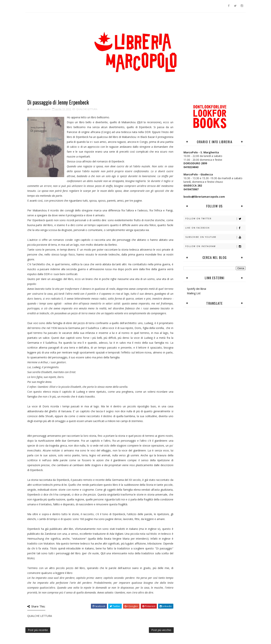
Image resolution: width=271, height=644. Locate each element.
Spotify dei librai (196, 289)
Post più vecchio (161, 630)
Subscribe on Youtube (215, 237)
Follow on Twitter (215, 219)
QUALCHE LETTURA (87, 109)
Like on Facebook (215, 228)
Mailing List (194, 293)
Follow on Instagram (215, 246)
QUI (141, 122)
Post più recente (38, 630)
